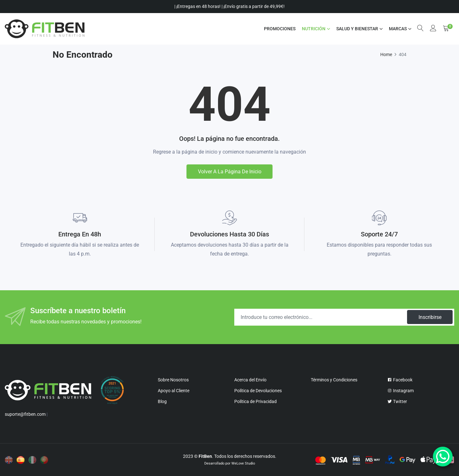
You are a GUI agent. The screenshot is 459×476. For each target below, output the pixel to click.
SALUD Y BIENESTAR (357, 29)
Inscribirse (430, 317)
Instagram (401, 391)
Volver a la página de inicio (230, 172)
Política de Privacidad (255, 401)
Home (386, 54)
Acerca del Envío (250, 380)
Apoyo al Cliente (174, 391)
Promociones (279, 29)
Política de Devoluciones (258, 391)
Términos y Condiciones (334, 380)
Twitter (397, 401)
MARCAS (397, 29)
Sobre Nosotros (173, 380)
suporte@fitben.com (25, 414)
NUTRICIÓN (313, 29)
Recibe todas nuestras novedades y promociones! (86, 322)
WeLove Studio (243, 463)
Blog (162, 401)
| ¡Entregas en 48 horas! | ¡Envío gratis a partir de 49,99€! (229, 6)
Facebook (400, 380)
